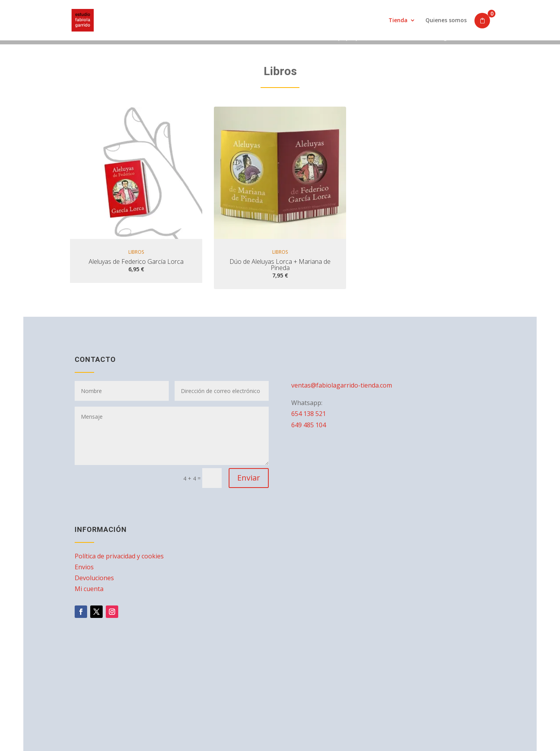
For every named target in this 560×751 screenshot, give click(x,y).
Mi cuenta (89, 589)
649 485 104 (309, 425)
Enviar (249, 478)
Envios (84, 567)
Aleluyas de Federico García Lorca (136, 261)
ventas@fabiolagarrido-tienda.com (342, 385)
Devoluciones (94, 578)
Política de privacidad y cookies (119, 556)
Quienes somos (446, 21)
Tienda (398, 21)
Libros (136, 252)
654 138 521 (309, 414)
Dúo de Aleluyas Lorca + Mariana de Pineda (280, 265)
